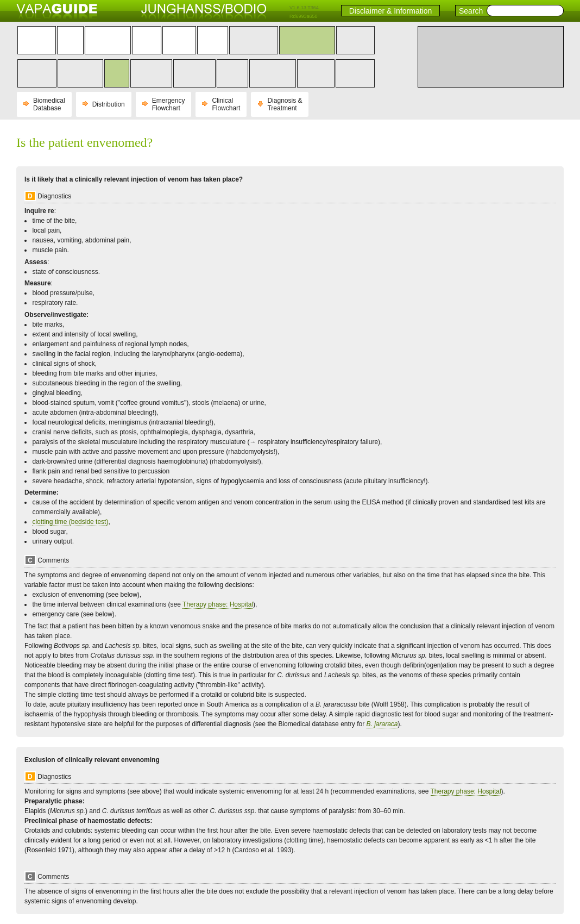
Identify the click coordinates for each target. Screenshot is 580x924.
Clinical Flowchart (226, 104)
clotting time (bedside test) (70, 522)
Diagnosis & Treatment (285, 104)
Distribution (109, 104)
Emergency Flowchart (169, 104)
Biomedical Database (49, 104)
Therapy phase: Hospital (218, 604)
